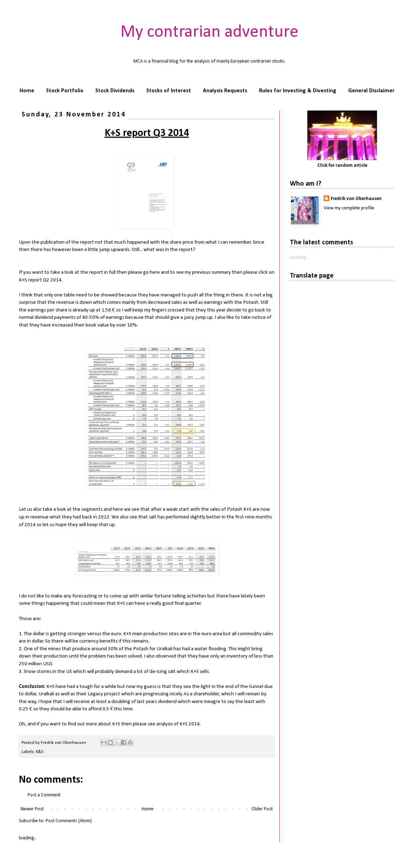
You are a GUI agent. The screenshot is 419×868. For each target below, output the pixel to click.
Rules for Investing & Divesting (298, 91)
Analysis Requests (225, 91)
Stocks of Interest (169, 91)
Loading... (300, 257)
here (155, 272)
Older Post (262, 809)
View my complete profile (349, 208)
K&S (40, 752)
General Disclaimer (371, 91)
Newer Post (32, 809)
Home (27, 91)
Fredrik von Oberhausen (356, 199)
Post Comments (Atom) (69, 821)
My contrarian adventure (209, 32)
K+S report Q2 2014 (40, 280)
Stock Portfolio (65, 91)
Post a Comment (44, 795)
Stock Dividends (115, 91)
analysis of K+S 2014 (178, 724)
